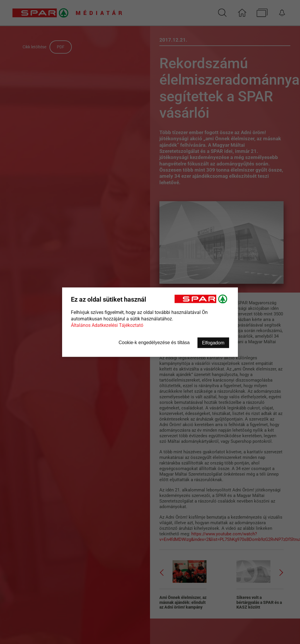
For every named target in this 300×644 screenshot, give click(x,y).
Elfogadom (213, 343)
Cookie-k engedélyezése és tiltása (154, 342)
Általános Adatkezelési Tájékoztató (107, 325)
